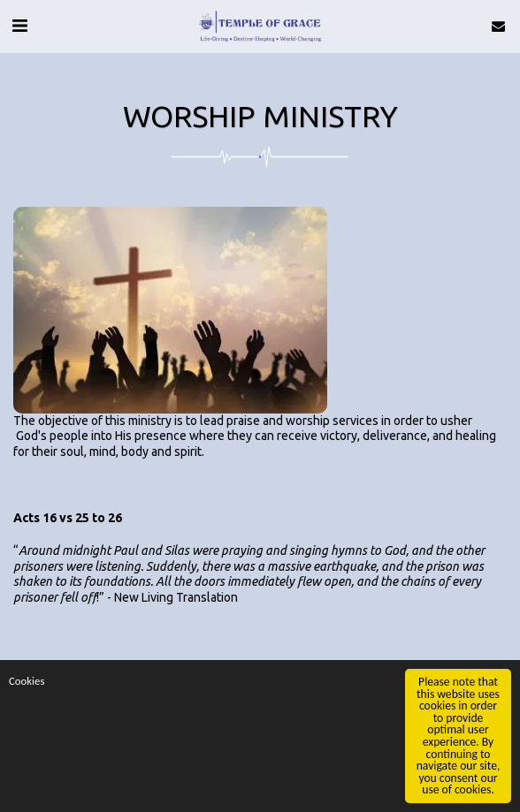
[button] (19, 25)
